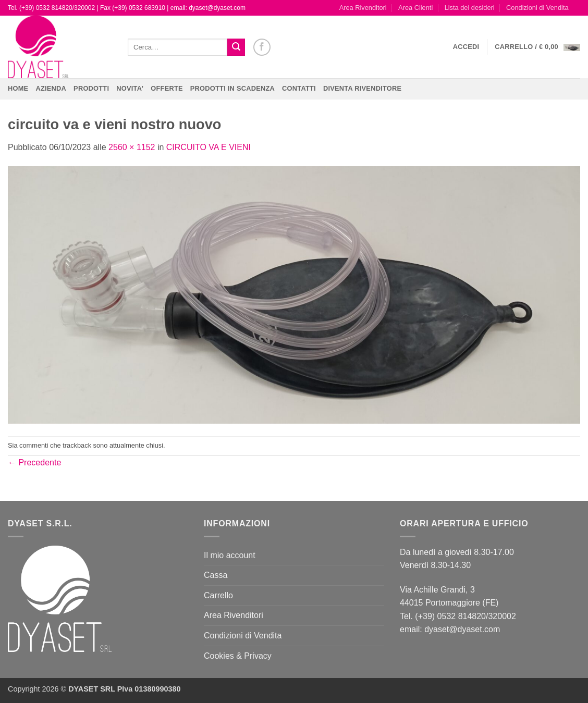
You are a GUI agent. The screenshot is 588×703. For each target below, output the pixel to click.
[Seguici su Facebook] (262, 47)
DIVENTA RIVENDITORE (362, 88)
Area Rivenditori (363, 8)
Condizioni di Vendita (537, 8)
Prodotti (91, 88)
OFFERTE (167, 88)
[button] (466, 47)
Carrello (218, 595)
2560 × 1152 (132, 147)
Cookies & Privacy (238, 656)
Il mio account (230, 555)
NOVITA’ (130, 88)
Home (18, 88)
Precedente (34, 462)
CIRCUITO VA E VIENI (209, 147)
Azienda (51, 88)
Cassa (216, 575)
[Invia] (236, 47)
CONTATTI (299, 88)
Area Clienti (415, 8)
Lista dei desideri (470, 8)
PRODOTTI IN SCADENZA (232, 88)
